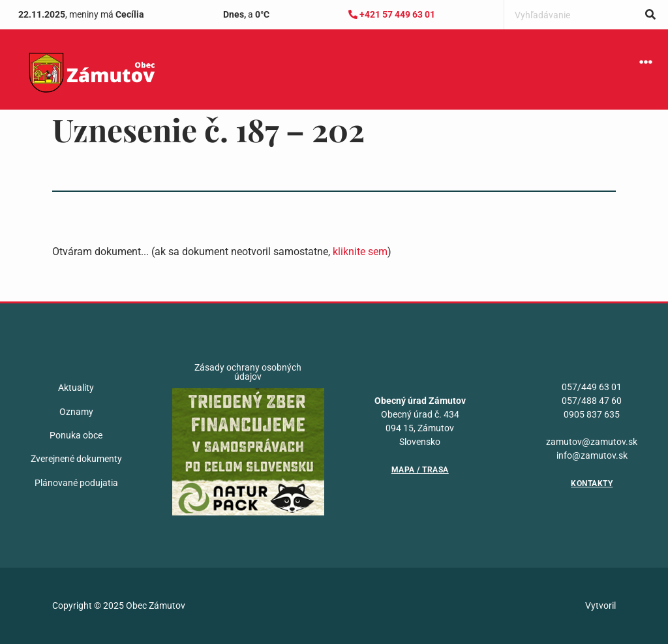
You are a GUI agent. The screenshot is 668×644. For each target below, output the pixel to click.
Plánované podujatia (76, 483)
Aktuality (76, 388)
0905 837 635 (592, 414)
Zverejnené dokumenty (76, 459)
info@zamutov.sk (592, 455)
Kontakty (592, 483)
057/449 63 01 (592, 387)
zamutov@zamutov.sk (592, 442)
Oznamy (76, 412)
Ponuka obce (76, 435)
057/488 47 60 (592, 401)
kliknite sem (360, 252)
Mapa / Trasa (420, 470)
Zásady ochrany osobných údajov (248, 372)
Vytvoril (600, 606)
